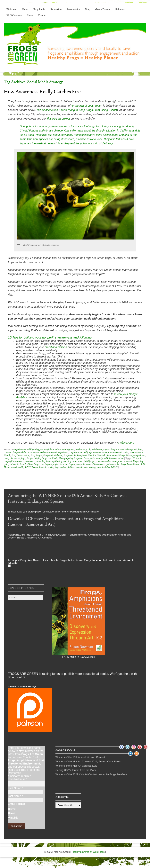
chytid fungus (89, 461)
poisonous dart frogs (116, 464)
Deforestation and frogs (81, 452)
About (25, 10)
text (13, 813)
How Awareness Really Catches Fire (42, 92)
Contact (42, 15)
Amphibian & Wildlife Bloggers (28, 449)
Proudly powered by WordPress (88, 852)
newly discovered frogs (15, 458)
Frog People (36, 455)
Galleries (120, 10)
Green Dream (103, 10)
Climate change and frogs (130, 449)
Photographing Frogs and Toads (74, 458)
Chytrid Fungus (29, 131)
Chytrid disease (95, 449)
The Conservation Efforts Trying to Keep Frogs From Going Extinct (77, 110)
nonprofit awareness (96, 464)
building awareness (73, 461)
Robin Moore (126, 443)
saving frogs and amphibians (62, 467)
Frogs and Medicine (53, 455)
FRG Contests (14, 15)
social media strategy (86, 467)
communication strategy (108, 461)
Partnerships (73, 10)
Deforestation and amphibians (54, 452)
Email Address (17, 779)
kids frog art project (58, 119)
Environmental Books (118, 452)
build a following (54, 461)
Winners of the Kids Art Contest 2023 (76, 766)
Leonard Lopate (68, 464)
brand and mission (56, 347)
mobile (14, 818)
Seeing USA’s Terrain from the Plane (76, 770)
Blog (88, 10)
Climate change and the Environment (21, 452)
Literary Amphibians (136, 455)
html (13, 809)
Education (56, 10)
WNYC (114, 467)
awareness (30, 461)
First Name (15, 788)
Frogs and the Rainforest (75, 455)
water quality (96, 458)
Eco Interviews (100, 452)
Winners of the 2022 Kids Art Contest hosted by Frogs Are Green (92, 774)
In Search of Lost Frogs (86, 106)
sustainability (104, 467)
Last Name (15, 796)
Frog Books (39, 10)
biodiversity (81, 449)
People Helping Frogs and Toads (42, 458)
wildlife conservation (114, 458)
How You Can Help (97, 455)
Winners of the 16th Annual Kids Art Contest (80, 757)
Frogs (136, 461)
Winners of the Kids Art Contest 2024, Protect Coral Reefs (88, 761)
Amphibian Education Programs (59, 449)
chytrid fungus (110, 449)
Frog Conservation (20, 455)
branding (41, 461)
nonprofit (81, 464)
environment (126, 461)
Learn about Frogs (116, 455)
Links (30, 15)
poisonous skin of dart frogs (97, 143)
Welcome (11, 10)
